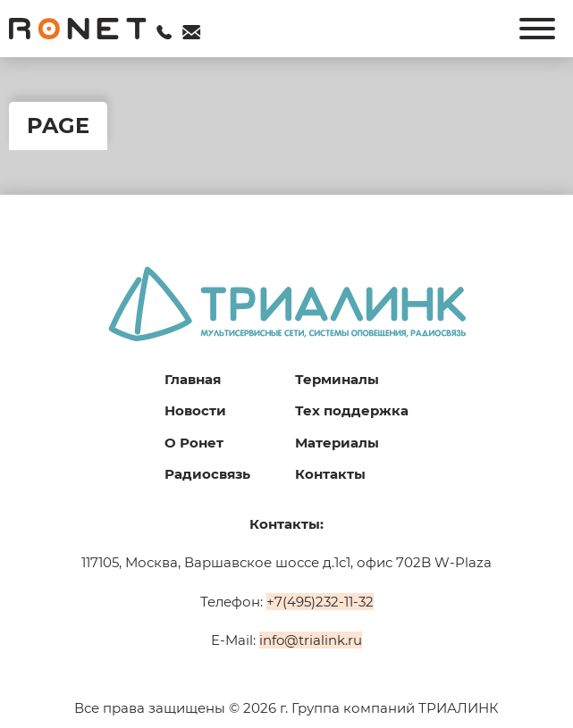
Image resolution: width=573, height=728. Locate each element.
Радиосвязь (207, 474)
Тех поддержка (352, 410)
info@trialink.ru (311, 640)
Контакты (330, 474)
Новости (195, 410)
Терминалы (337, 379)
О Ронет (194, 443)
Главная (193, 379)
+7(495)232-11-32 (320, 602)
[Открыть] (537, 29)
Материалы (337, 443)
